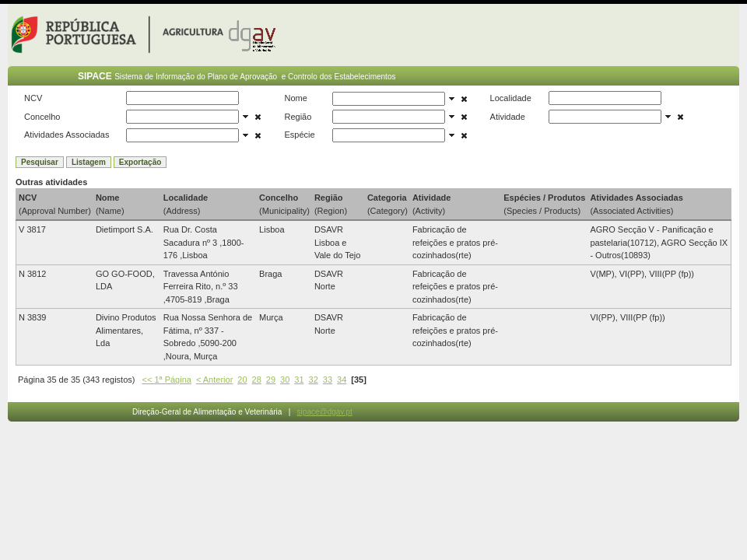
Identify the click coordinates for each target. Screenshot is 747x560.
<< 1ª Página (167, 380)
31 (299, 380)
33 (328, 380)
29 (271, 380)
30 (285, 380)
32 (314, 380)
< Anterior (214, 380)
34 (342, 380)
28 (257, 380)
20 (242, 380)
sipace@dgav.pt (325, 412)
